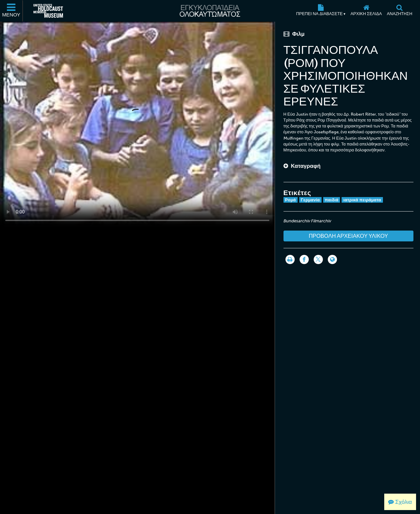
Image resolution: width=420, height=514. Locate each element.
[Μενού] (11, 11)
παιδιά (332, 200)
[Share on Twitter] (318, 259)
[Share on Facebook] (304, 259)
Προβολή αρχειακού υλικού (348, 236)
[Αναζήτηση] (399, 11)
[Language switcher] (332, 259)
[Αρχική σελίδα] (366, 11)
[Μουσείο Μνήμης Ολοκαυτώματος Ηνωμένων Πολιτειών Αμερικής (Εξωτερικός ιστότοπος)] (48, 11)
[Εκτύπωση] (290, 259)
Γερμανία (310, 200)
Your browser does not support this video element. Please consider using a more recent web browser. (137, 124)
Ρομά (291, 200)
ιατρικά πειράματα (362, 200)
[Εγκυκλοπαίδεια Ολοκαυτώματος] (210, 11)
